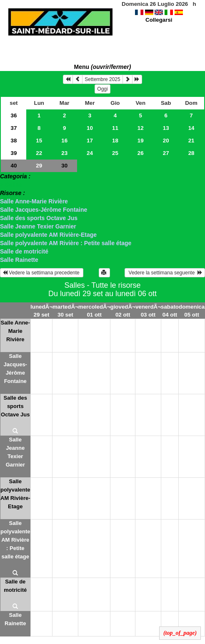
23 (64, 153)
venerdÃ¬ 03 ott (148, 311)
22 (39, 153)
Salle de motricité (24, 251)
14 (191, 128)
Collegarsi (159, 20)
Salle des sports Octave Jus (39, 218)
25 (115, 153)
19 (141, 141)
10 (90, 128)
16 (64, 141)
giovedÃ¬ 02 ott (123, 311)
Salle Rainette (19, 260)
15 (39, 141)
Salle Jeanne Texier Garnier (38, 226)
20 (166, 141)
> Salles (11, 185)
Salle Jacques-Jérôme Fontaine (44, 210)
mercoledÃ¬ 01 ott (94, 311)
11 (115, 128)
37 (14, 128)
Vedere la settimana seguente (165, 273)
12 (141, 128)
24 (90, 153)
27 (166, 153)
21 (191, 141)
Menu (103, 67)
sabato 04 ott (170, 311)
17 (90, 141)
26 (141, 153)
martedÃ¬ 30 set (65, 311)
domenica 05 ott (192, 311)
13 (166, 128)
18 (115, 141)
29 (39, 166)
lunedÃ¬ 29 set (41, 311)
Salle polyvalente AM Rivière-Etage (48, 235)
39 (14, 153)
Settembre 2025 (102, 79)
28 (191, 153)
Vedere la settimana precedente (42, 273)
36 (14, 115)
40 (14, 166)
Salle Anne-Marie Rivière (34, 201)
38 (14, 141)
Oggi (102, 89)
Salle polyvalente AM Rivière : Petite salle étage (66, 243)
